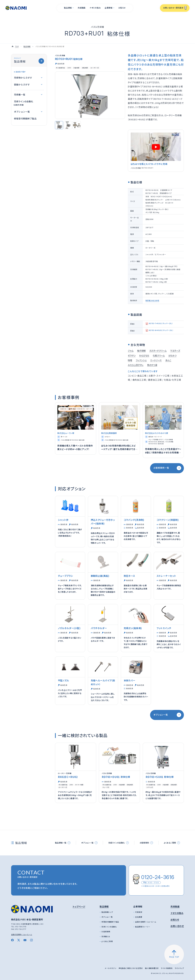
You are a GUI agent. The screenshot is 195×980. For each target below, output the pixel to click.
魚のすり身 (152, 365)
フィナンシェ (141, 360)
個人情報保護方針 (152, 968)
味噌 (130, 360)
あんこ (168, 360)
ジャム (131, 351)
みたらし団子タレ (136, 365)
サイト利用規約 (167, 968)
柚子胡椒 (141, 351)
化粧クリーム (159, 355)
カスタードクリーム (158, 351)
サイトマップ (179, 968)
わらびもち (144, 355)
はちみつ (172, 355)
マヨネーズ (175, 351)
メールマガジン (111, 968)
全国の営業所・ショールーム (22, 934)
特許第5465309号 (152, 301)
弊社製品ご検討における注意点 (131, 968)
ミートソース (156, 360)
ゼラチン (132, 355)
